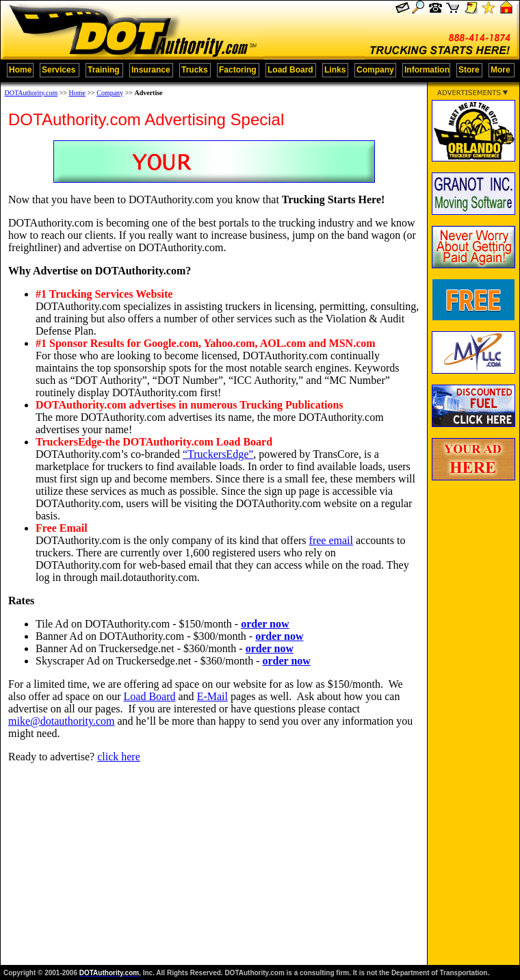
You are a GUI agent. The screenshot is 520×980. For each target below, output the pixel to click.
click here (119, 757)
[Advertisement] (473, 709)
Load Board (150, 696)
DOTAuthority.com (31, 93)
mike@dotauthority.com (61, 721)
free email (331, 540)
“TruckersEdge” (218, 454)
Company (110, 93)
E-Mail (212, 696)
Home (77, 93)
